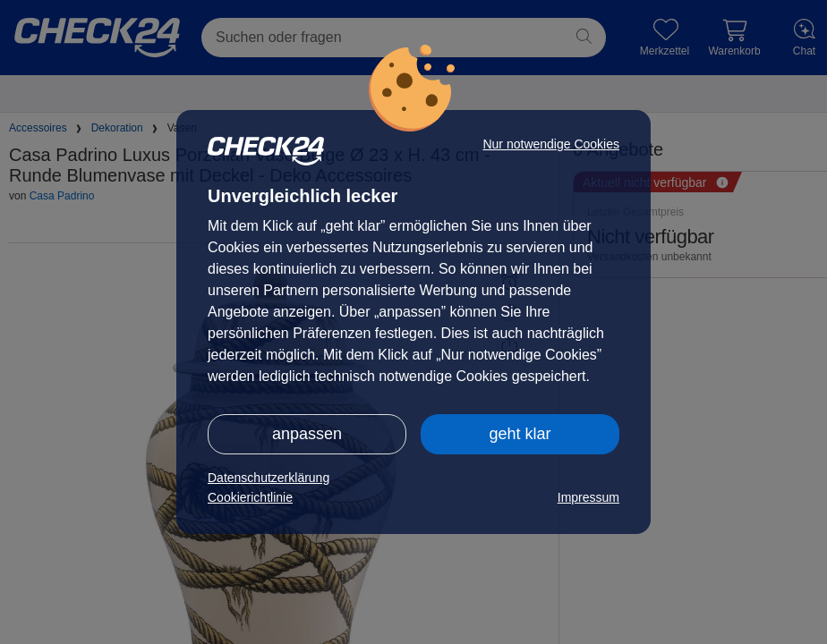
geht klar (520, 434)
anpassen (307, 434)
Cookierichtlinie (250, 497)
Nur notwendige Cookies (551, 144)
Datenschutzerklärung (269, 478)
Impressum (588, 497)
